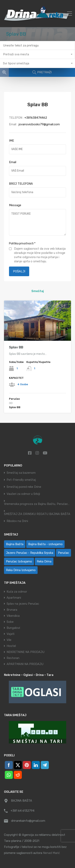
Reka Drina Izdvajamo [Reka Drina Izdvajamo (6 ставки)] (21, 570)
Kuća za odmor (17, 592)
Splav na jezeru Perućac (23, 604)
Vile (9, 640)
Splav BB (16, 347)
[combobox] (37, 54)
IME (11, 141)
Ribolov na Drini (17, 521)
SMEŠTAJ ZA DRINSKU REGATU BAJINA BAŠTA (37, 514)
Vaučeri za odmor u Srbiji (23, 494)
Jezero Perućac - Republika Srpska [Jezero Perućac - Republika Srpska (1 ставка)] (30, 553)
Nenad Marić (51, 853)
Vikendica (13, 616)
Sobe (10, 622)
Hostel (11, 646)
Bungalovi (13, 628)
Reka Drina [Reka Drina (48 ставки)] (44, 561)
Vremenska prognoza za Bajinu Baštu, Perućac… (37, 504)
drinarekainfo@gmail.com (28, 821)
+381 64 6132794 (22, 811)
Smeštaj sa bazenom (21, 473)
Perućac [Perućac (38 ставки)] (63, 553)
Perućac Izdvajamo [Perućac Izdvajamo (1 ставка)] (19, 561)
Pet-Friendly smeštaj (21, 480)
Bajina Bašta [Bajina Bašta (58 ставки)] (15, 544)
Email (13, 162)
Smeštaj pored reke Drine (24, 487)
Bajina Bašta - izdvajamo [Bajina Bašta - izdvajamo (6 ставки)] (45, 544)
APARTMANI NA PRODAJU (25, 664)
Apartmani (14, 598)
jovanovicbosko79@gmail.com (39, 124)
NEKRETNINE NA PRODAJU (25, 652)
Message (15, 205)
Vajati (10, 634)
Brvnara (12, 610)
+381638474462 (36, 118)
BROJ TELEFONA (21, 184)
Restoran (13, 658)
